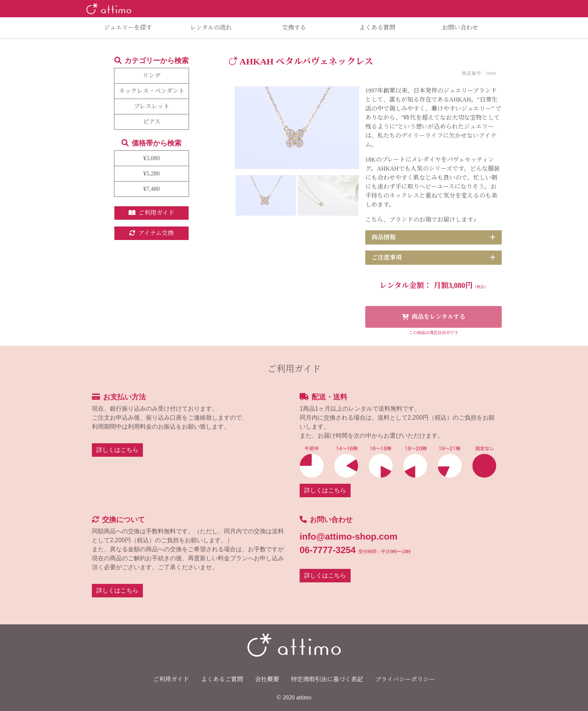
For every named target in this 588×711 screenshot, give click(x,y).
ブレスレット (152, 106)
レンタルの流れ (211, 28)
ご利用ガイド (151, 213)
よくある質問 (377, 28)
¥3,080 (151, 158)
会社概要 (267, 679)
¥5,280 (151, 173)
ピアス (152, 122)
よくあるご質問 (222, 679)
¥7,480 (151, 189)
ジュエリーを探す (128, 28)
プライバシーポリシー (405, 679)
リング (151, 76)
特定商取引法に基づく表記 (327, 679)
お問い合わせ (460, 28)
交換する (294, 28)
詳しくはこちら (117, 450)
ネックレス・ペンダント (152, 91)
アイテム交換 (151, 233)
